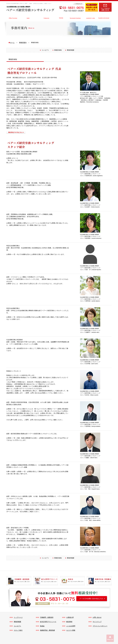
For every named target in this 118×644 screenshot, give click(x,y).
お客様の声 (70, 617)
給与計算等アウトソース (48, 622)
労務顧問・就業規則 (47, 617)
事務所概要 (71, 50)
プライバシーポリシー (100, 626)
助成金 (42, 626)
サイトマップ (97, 622)
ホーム (12, 43)
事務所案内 (23, 43)
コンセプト (45, 50)
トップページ (18, 617)
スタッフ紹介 (18, 630)
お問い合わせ (97, 617)
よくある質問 (71, 626)
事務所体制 (58, 50)
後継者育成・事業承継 (47, 630)
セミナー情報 (71, 630)
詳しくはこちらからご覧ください (22, 580)
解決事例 (69, 622)
